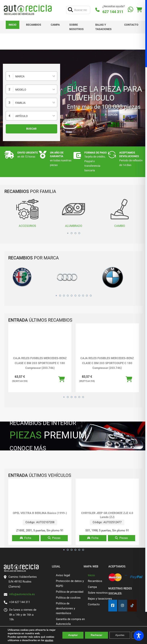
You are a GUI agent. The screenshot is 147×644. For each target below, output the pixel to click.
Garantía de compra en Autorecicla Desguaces (70, 624)
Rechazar (96, 635)
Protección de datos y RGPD (70, 584)
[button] (68, 233)
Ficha (26, 538)
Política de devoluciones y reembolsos (65, 608)
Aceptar (73, 635)
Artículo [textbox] (22, 116)
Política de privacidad (70, 592)
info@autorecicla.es (22, 594)
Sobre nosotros (76, 27)
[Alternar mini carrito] (139, 10)
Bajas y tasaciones (103, 27)
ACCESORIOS (27, 213)
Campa (55, 25)
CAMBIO (120, 213)
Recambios (34, 25)
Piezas (54, 538)
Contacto (131, 25)
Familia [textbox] (20, 103)
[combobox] (31, 76)
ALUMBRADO (74, 213)
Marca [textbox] (20, 76)
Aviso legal (63, 575)
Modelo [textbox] (21, 90)
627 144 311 (113, 12)
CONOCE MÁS (28, 448)
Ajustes (120, 635)
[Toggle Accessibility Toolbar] (139, 636)
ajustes (49, 640)
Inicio (13, 25)
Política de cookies (68, 598)
